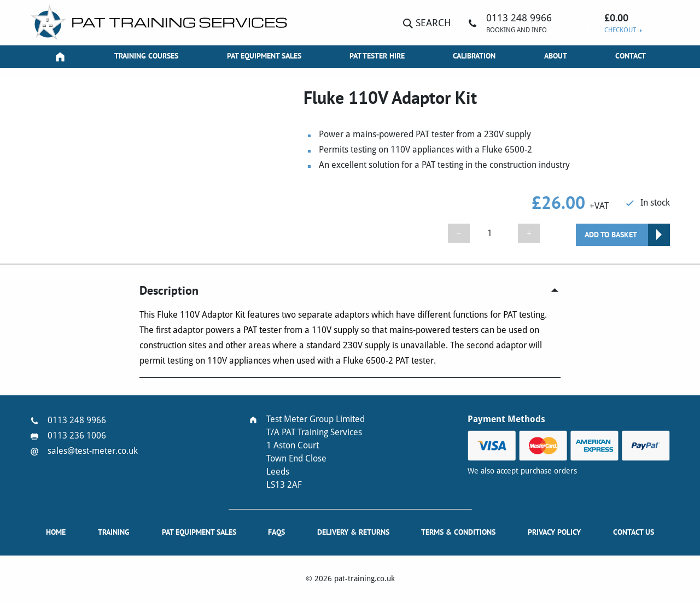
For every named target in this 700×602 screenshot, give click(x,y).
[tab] (350, 291)
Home (56, 532)
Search (427, 23)
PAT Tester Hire (377, 56)
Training (114, 532)
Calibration (474, 56)
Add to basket (611, 235)
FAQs (276, 532)
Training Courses (146, 56)
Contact (631, 56)
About (556, 56)
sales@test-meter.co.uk (93, 451)
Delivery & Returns (353, 532)
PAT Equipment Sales (264, 56)
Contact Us (634, 532)
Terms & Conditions (458, 532)
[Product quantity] (494, 233)
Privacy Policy (554, 532)
